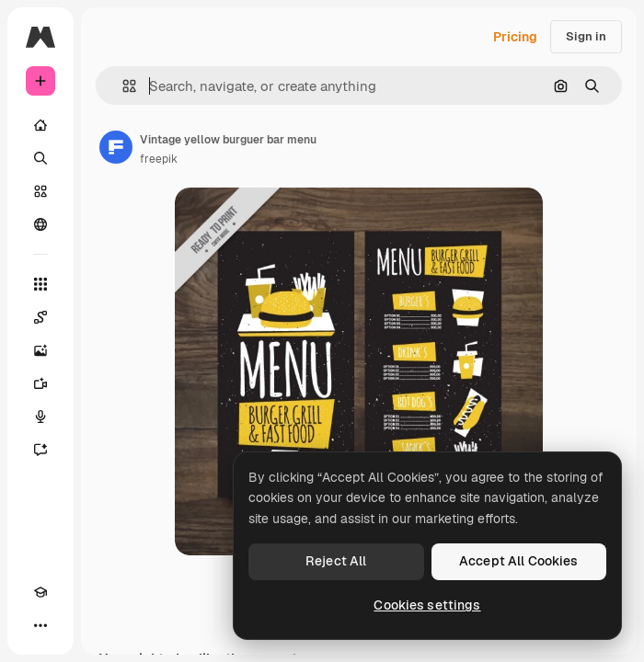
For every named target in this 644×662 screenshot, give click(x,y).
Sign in (586, 36)
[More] (40, 625)
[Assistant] (40, 450)
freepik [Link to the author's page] (159, 159)
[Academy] (40, 592)
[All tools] (40, 284)
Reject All (336, 561)
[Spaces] (40, 317)
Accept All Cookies (519, 561)
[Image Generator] (40, 350)
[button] (122, 86)
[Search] (40, 158)
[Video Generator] (40, 383)
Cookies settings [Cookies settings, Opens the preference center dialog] (427, 605)
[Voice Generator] (40, 417)
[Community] (40, 224)
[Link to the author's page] (116, 147)
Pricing (515, 37)
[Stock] (40, 191)
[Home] (40, 125)
